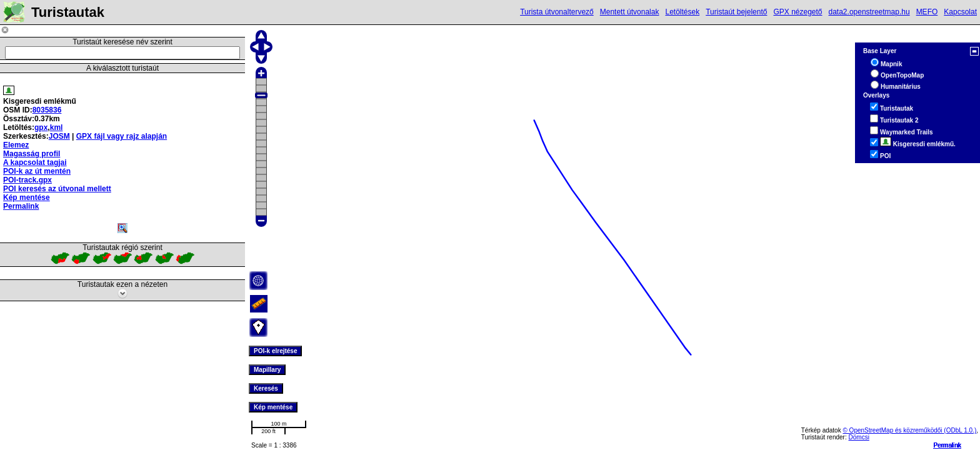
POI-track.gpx (27, 180)
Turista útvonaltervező (557, 12)
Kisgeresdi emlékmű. (918, 144)
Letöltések (682, 12)
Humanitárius (901, 87)
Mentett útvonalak (630, 12)
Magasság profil (32, 154)
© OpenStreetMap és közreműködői (893, 430)
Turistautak (897, 108)
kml (57, 127)
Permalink (947, 445)
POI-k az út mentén (37, 171)
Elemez (16, 145)
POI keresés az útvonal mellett (57, 189)
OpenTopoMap (902, 75)
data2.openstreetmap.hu (869, 12)
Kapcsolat (960, 12)
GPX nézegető (797, 12)
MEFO (927, 12)
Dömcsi (859, 437)
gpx (41, 127)
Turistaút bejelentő (736, 12)
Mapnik (891, 64)
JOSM (59, 136)
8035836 (47, 110)
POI (885, 156)
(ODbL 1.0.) (960, 430)
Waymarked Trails (907, 132)
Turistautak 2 (899, 120)
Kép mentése (27, 197)
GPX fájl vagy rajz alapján (122, 136)
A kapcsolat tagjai (35, 162)
